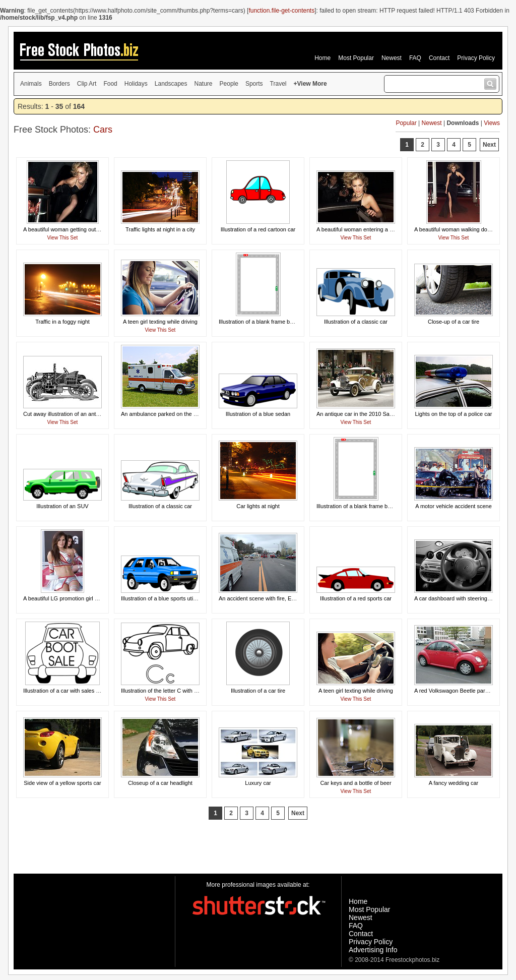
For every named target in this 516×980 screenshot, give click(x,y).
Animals (31, 84)
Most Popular (356, 58)
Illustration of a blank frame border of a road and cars (284, 322)
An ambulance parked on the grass (164, 414)
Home (322, 58)
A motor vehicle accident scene (454, 506)
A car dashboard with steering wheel (459, 598)
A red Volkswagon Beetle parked (454, 691)
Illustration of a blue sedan (258, 414)
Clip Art (87, 84)
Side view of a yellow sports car (62, 783)
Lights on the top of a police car (454, 414)
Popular (406, 123)
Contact (439, 58)
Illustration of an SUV (62, 506)
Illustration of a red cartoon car (258, 229)
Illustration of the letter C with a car (164, 691)
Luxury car (258, 783)
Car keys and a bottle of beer (356, 783)
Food (110, 84)
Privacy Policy (476, 58)
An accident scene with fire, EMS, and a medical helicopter (291, 598)
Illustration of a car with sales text (64, 691)
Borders (59, 84)
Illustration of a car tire (258, 691)
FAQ (415, 58)
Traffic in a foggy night (62, 322)
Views (492, 123)
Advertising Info (373, 950)
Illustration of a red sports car (356, 598)
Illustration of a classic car (356, 322)
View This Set (63, 238)
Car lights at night (258, 506)
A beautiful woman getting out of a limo (71, 229)
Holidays (136, 84)
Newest (392, 58)
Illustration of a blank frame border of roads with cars (381, 506)
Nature (204, 84)
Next (489, 145)
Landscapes (171, 84)
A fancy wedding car (454, 783)
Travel (278, 84)
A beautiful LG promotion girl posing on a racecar (83, 598)
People (229, 84)
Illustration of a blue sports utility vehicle (170, 598)
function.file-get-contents (281, 11)
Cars (103, 130)
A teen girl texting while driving (160, 322)
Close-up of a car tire (454, 322)
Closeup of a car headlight (160, 783)
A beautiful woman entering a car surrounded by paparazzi (388, 229)
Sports (254, 84)
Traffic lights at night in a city (160, 229)
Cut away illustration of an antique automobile (79, 414)
